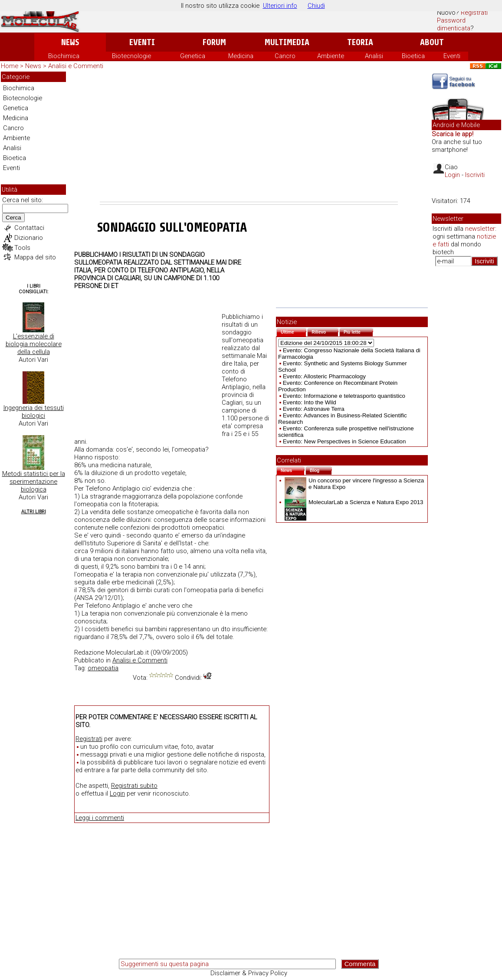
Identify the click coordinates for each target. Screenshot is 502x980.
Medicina (241, 56)
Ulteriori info (280, 6)
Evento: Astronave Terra (314, 409)
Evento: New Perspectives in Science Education (345, 441)
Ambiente (331, 56)
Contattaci (29, 228)
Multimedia (287, 42)
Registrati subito (134, 786)
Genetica (193, 56)
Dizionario (29, 238)
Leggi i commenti (100, 818)
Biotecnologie (131, 56)
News (70, 42)
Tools (22, 248)
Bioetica (413, 56)
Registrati (474, 13)
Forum (214, 42)
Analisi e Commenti (76, 66)
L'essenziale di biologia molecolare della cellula (34, 344)
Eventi (142, 42)
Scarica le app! (453, 134)
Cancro (285, 56)
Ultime (294, 331)
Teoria (360, 42)
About (432, 42)
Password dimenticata (454, 24)
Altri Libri (34, 512)
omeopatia (103, 668)
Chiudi (316, 6)
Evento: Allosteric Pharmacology (324, 376)
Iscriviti (475, 175)
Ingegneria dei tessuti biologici (34, 412)
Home (10, 66)
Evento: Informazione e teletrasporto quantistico (344, 396)
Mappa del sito (35, 257)
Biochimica (64, 56)
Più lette (358, 331)
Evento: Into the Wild (310, 402)
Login (117, 793)
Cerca (13, 218)
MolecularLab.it (127, 652)
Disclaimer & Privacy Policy (249, 973)
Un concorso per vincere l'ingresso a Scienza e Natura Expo (354, 484)
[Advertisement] (249, 137)
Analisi (374, 56)
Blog (321, 470)
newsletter (480, 229)
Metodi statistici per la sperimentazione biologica (34, 482)
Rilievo (325, 331)
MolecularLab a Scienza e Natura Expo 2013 (354, 502)
